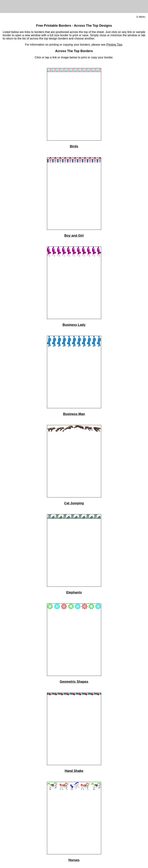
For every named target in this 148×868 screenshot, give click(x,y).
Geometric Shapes (74, 682)
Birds (74, 146)
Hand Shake (74, 771)
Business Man (74, 414)
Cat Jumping (74, 503)
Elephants (74, 592)
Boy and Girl (74, 236)
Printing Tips (114, 45)
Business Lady (74, 325)
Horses (74, 860)
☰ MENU (141, 17)
